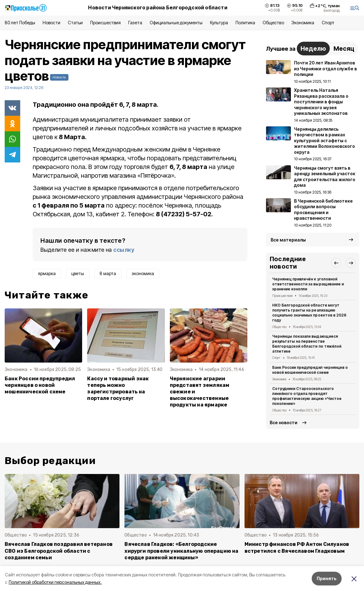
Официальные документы (176, 23)
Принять (327, 578)
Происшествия (105, 23)
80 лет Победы (20, 23)
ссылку (124, 250)
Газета (135, 23)
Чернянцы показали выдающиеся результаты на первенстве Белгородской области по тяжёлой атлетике (307, 344)
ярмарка (47, 273)
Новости (51, 23)
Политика (245, 23)
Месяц (344, 49)
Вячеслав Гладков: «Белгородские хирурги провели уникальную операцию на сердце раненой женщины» (181, 551)
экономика (143, 273)
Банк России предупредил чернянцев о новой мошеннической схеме (40, 385)
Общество (273, 23)
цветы (78, 273)
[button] (336, 263)
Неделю (313, 49)
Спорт (328, 23)
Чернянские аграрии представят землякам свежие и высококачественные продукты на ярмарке (200, 392)
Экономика (303, 23)
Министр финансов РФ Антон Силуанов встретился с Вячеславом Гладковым (297, 547)
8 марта (108, 273)
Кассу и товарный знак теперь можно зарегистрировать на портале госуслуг (118, 388)
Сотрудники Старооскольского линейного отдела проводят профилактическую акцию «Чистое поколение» (307, 396)
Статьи (75, 23)
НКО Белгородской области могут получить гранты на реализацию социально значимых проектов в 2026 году (309, 312)
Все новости (284, 422)
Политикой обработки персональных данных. (55, 582)
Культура (219, 23)
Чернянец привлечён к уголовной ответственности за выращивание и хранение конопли (308, 284)
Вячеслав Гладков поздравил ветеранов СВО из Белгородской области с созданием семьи (59, 551)
